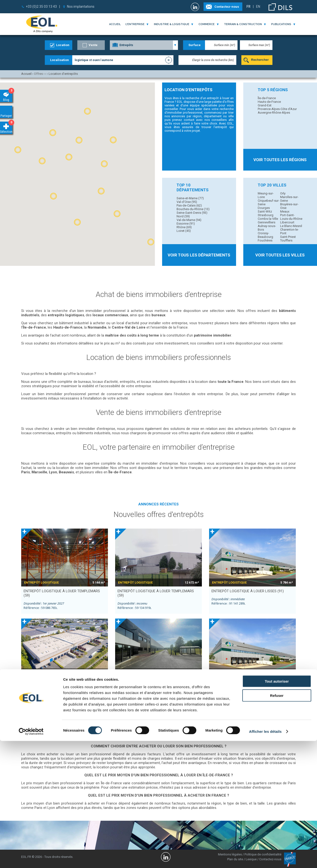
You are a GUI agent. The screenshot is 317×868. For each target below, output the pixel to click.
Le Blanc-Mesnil (291, 226)
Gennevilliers (267, 222)
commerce (207, 24)
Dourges (264, 208)
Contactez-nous (227, 7)
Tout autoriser (277, 808)
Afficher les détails (265, 858)
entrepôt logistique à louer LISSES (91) (248, 591)
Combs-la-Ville (268, 219)
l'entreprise (135, 24)
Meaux (285, 211)
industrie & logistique (172, 24)
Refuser (277, 823)
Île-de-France (267, 98)
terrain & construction (243, 24)
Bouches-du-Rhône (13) (193, 209)
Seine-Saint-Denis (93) (192, 213)
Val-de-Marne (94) (189, 220)
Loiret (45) (184, 231)
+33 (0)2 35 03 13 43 (41, 7)
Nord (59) (183, 216)
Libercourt (287, 222)
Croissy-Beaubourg (265, 235)
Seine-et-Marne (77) (190, 198)
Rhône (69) (184, 227)
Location (63, 45)
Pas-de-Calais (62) (189, 205)
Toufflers (286, 240)
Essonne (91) (186, 224)
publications (281, 24)
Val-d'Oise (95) (187, 202)
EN (258, 7)
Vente (93, 45)
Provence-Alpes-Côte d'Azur (277, 109)
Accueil (115, 24)
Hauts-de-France (269, 102)
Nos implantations (81, 7)
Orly (283, 193)
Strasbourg (266, 215)
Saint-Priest (288, 237)
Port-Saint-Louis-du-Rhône (291, 217)
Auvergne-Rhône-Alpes (274, 113)
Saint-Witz (265, 211)
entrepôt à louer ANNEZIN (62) (145, 681)
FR (248, 7)
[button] (79, 140)
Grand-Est (265, 105)
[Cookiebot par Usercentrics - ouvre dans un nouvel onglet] (31, 859)
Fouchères (265, 240)
